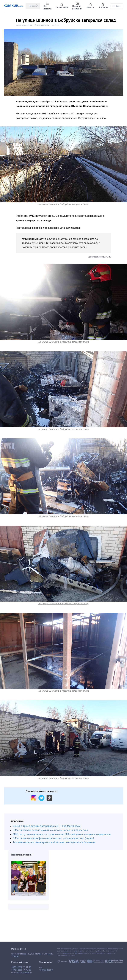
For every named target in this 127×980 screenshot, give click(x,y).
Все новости (47, 6)
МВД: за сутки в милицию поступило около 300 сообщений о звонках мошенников (62, 834)
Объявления (62, 6)
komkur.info (100, 951)
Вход (117, 6)
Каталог (90, 6)
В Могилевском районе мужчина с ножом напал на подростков (50, 830)
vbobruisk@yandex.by (22, 973)
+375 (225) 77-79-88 (21, 970)
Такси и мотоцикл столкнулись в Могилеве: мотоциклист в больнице (54, 842)
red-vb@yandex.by (46, 969)
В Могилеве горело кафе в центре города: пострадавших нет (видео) (53, 838)
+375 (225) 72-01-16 (21, 967)
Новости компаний (77, 6)
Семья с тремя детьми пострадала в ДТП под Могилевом (47, 826)
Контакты (103, 6)
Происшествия (42, 25)
